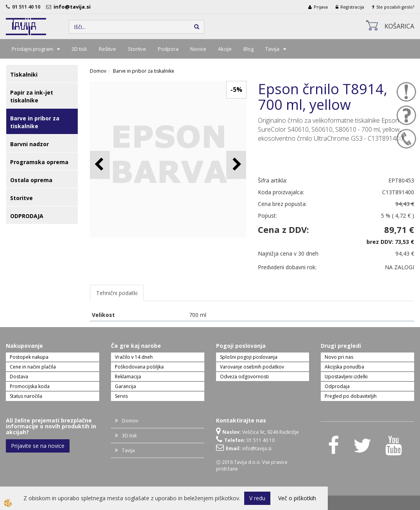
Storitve (137, 49)
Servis (121, 396)
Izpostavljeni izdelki (346, 377)
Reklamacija (128, 377)
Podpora (168, 49)
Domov (98, 71)
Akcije (225, 49)
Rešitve (107, 49)
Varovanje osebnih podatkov (252, 367)
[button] (236, 165)
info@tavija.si (73, 7)
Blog (248, 49)
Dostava (19, 377)
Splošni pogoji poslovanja (249, 357)
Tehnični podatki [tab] (117, 293)
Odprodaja (337, 386)
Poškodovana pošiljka (139, 367)
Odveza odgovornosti (244, 377)
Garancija (125, 386)
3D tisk (79, 49)
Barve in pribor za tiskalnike (144, 71)
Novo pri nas (339, 357)
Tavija (272, 49)
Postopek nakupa (29, 357)
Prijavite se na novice (38, 446)
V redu (257, 498)
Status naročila (26, 396)
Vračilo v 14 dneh (134, 357)
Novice (198, 49)
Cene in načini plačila (33, 367)
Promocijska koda (30, 386)
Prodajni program (32, 49)
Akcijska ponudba (344, 367)
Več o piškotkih (297, 498)
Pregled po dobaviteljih (351, 396)
